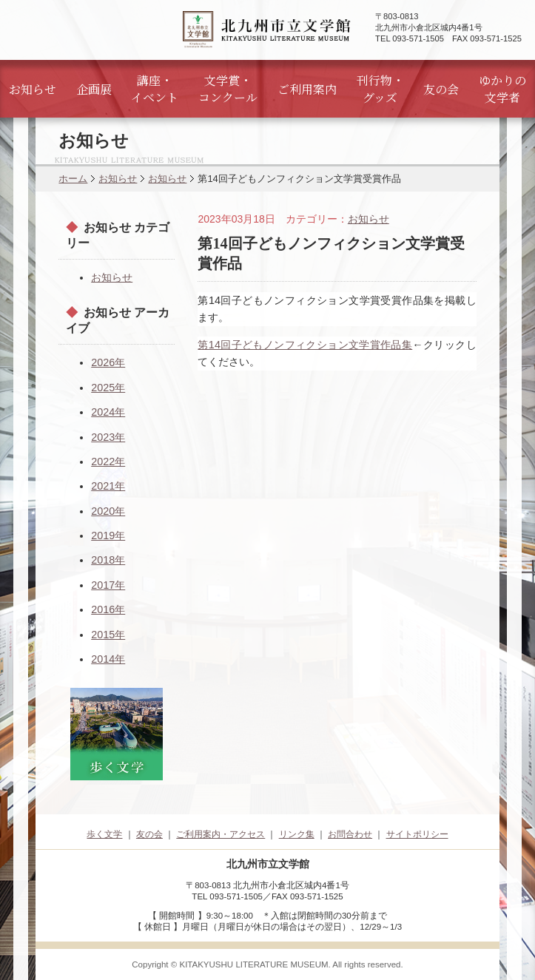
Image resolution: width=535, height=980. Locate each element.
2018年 (108, 560)
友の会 (441, 89)
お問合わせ (350, 834)
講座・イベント (155, 89)
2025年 (108, 388)
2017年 (108, 585)
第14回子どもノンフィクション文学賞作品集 (305, 345)
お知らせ (33, 89)
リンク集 (297, 834)
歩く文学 (104, 834)
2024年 (108, 412)
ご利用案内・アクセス (221, 834)
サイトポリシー (417, 834)
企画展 (94, 89)
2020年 (108, 511)
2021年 (108, 486)
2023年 (108, 437)
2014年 (108, 659)
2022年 (108, 462)
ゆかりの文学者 (502, 89)
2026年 (108, 362)
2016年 (108, 609)
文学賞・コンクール (228, 89)
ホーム (73, 179)
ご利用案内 (307, 89)
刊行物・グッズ (380, 89)
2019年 (108, 535)
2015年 (108, 635)
